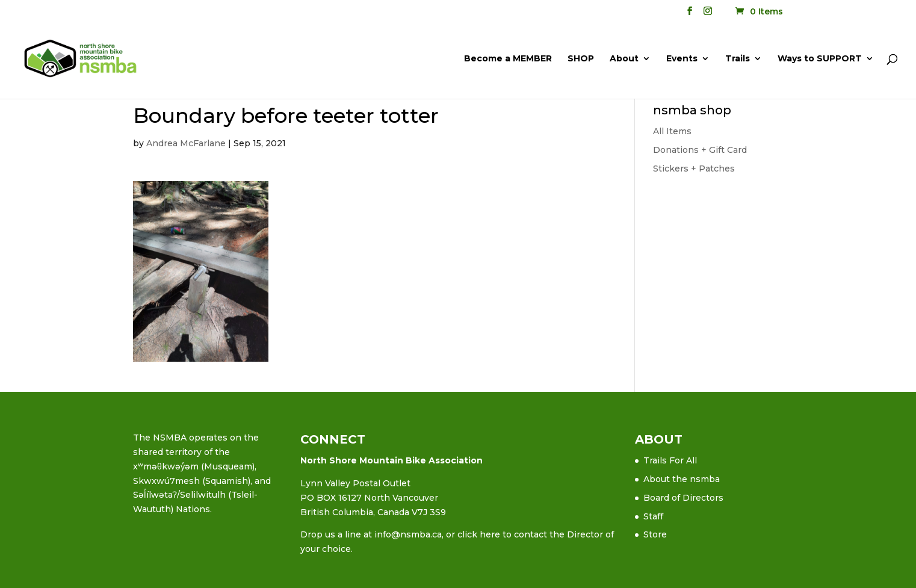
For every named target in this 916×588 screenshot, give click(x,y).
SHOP (581, 59)
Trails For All (670, 460)
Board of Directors (683, 498)
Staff (653, 516)
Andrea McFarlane (186, 143)
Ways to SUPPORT (820, 59)
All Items (672, 131)
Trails (738, 59)
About (624, 59)
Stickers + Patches (694, 169)
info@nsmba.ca (408, 534)
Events (682, 59)
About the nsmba (682, 479)
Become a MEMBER (508, 59)
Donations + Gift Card (700, 150)
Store (655, 534)
